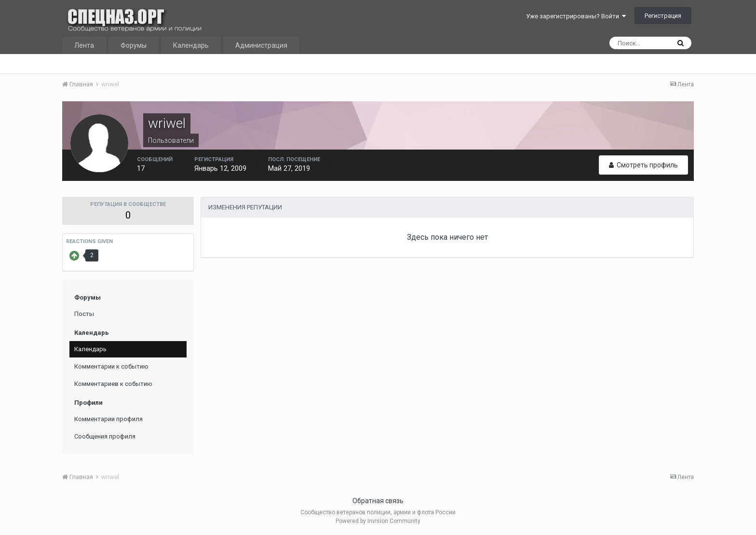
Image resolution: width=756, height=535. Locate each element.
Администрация (261, 45)
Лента (84, 45)
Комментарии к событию (111, 366)
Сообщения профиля (105, 436)
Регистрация (663, 16)
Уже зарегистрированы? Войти (576, 16)
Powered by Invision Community (378, 521)
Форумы (134, 45)
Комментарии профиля (108, 419)
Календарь (191, 45)
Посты (84, 314)
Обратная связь (378, 501)
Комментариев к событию (113, 384)
